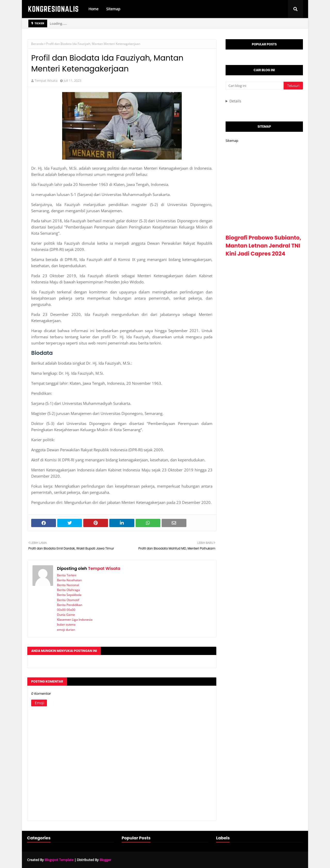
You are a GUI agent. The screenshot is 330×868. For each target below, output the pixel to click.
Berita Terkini (67, 575)
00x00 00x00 (66, 610)
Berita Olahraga (68, 590)
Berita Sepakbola (69, 595)
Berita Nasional (68, 585)
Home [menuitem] (93, 9)
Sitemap (232, 141)
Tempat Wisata (46, 80)
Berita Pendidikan (70, 605)
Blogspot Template (59, 860)
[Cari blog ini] (255, 86)
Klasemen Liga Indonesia (75, 620)
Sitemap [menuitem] (113, 9)
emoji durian (66, 630)
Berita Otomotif (68, 600)
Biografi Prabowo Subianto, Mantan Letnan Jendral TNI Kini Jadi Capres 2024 (263, 246)
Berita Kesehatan (69, 580)
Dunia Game (66, 615)
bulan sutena (66, 624)
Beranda (37, 44)
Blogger (105, 860)
